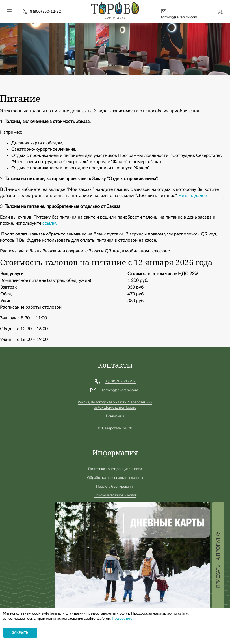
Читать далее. (193, 196)
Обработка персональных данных (115, 478)
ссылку (50, 223)
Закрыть (20, 633)
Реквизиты (115, 416)
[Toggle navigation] (9, 11)
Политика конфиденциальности (115, 469)
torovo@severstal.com (179, 17)
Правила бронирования (115, 487)
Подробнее (122, 619)
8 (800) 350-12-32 (45, 12)
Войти (220, 12)
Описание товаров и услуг (115, 495)
